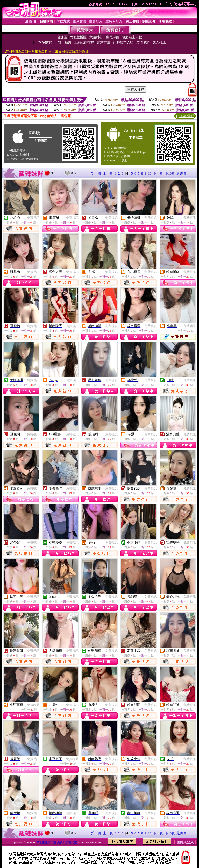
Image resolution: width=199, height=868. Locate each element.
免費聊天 (190, 326)
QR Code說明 (185, 116)
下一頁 (158, 173)
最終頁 (182, 173)
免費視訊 (33, 218)
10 (150, 173)
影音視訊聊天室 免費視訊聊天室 (57, 842)
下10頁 (170, 173)
